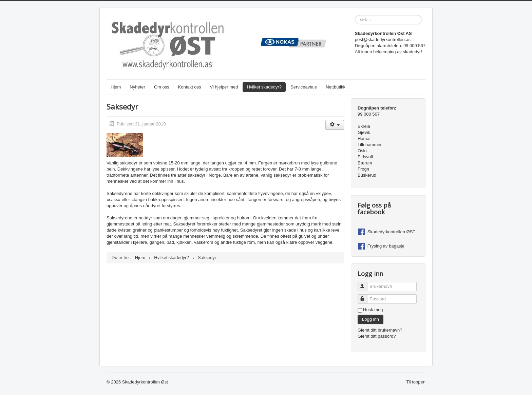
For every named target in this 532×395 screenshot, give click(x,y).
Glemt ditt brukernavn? (380, 330)
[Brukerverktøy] (335, 125)
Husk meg (373, 310)
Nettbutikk (336, 87)
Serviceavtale (304, 87)
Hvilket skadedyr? (264, 87)
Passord (366, 296)
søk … (355, 15)
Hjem (116, 87)
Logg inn (370, 319)
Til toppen (416, 382)
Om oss (162, 87)
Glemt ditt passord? (377, 336)
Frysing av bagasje (386, 246)
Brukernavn (366, 284)
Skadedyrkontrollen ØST (392, 232)
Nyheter (137, 87)
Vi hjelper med (224, 87)
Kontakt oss (190, 87)
